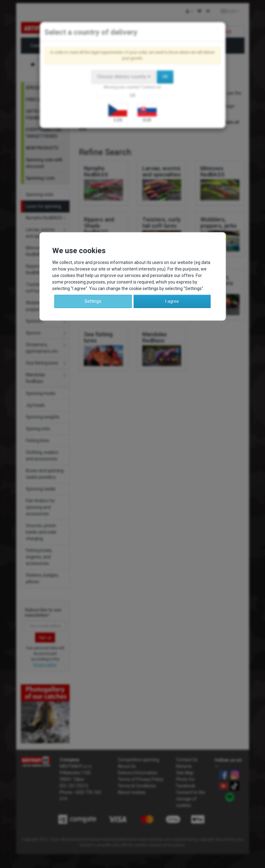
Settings (93, 301)
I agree (172, 301)
